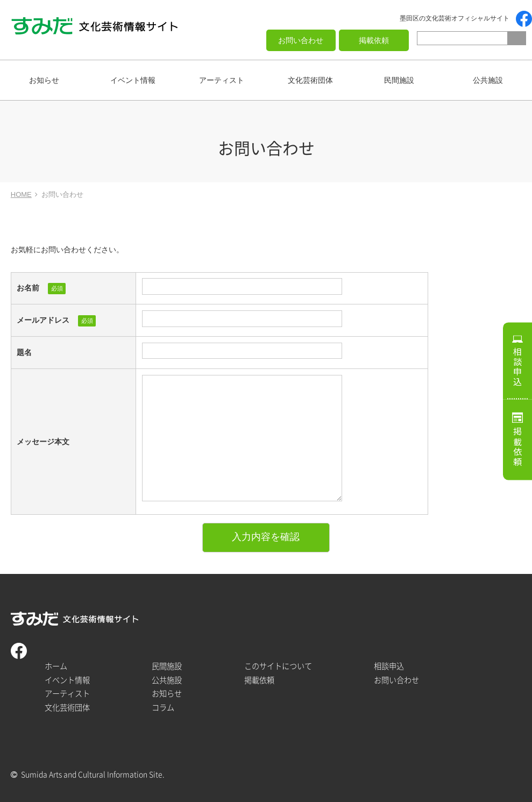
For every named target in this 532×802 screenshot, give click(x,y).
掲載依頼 (374, 40)
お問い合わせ (301, 40)
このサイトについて (278, 666)
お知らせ (44, 80)
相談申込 (517, 367)
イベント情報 (133, 80)
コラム (163, 708)
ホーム (56, 666)
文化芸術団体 (310, 80)
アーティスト (222, 80)
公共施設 (488, 80)
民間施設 (399, 80)
